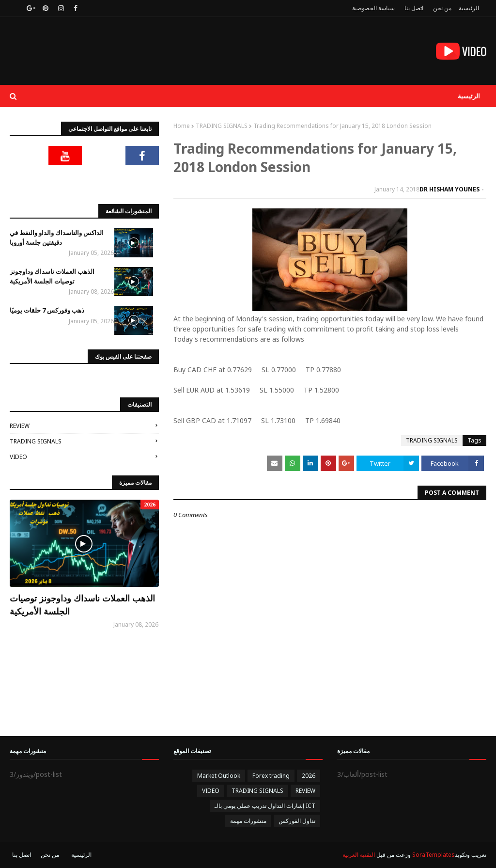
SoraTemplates (434, 855)
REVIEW (20, 426)
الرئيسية (469, 8)
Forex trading (271, 776)
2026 (309, 776)
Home (182, 126)
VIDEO (18, 457)
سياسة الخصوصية (373, 8)
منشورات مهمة (248, 821)
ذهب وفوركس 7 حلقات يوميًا (47, 310)
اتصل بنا (414, 8)
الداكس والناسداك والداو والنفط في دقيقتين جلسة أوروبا (57, 237)
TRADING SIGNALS (222, 126)
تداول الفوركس (297, 821)
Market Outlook (219, 776)
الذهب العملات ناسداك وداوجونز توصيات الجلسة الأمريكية (52, 276)
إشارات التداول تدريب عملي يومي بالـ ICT (265, 806)
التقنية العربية (359, 855)
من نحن (442, 8)
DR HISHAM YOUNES (449, 189)
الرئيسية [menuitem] (469, 96)
